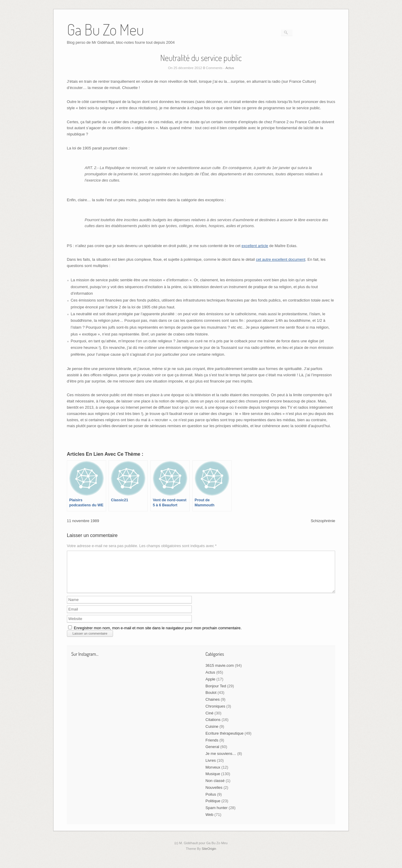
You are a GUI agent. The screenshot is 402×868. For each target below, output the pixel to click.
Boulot (211, 700)
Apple (210, 686)
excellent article (255, 246)
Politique (213, 808)
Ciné (209, 720)
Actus (230, 68)
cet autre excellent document (281, 259)
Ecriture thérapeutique (224, 740)
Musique (213, 781)
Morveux (213, 774)
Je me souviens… (221, 761)
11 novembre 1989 (83, 521)
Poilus (211, 801)
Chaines (213, 707)
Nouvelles (214, 795)
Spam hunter (216, 815)
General (212, 754)
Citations (213, 727)
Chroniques (215, 713)
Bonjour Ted (216, 693)
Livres (211, 768)
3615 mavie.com (220, 673)
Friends (212, 747)
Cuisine (212, 734)
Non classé (215, 788)
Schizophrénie (323, 521)
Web (209, 822)
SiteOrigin (209, 856)
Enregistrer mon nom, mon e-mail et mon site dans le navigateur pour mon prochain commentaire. (158, 635)
